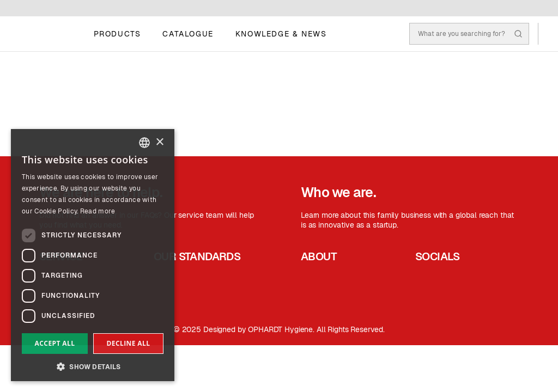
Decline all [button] (129, 343)
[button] (93, 366)
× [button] (159, 142)
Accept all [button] (55, 343)
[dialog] (93, 255)
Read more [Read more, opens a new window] (98, 211)
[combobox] (144, 143)
